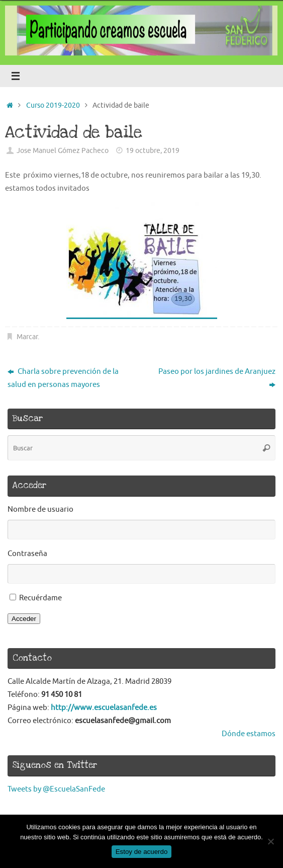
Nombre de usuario (40, 509)
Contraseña (27, 554)
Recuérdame (40, 598)
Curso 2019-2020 (53, 105)
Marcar (27, 337)
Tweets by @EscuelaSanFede (56, 789)
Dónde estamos (249, 734)
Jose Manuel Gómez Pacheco (63, 151)
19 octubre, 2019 (153, 151)
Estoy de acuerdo (142, 852)
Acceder (24, 619)
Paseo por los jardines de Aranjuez (217, 378)
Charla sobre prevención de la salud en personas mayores (63, 378)
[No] (270, 841)
